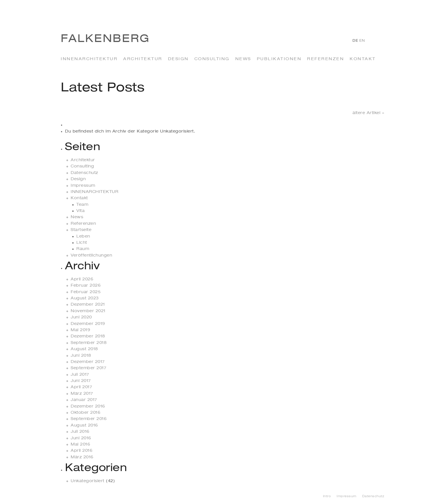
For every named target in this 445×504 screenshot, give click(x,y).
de (355, 41)
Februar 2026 (86, 285)
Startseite (81, 230)
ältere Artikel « (368, 113)
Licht (82, 243)
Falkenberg (105, 39)
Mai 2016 (80, 444)
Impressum (83, 186)
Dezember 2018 (88, 336)
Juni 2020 (81, 317)
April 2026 (82, 279)
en (362, 41)
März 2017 (82, 394)
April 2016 (81, 451)
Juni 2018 (81, 356)
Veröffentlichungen (91, 255)
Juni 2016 (81, 438)
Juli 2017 (80, 375)
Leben (83, 236)
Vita (80, 211)
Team (82, 205)
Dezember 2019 (88, 324)
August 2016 (84, 425)
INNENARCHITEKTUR (89, 59)
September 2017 (88, 368)
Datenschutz (84, 173)
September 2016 (89, 419)
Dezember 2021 (88, 304)
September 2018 (89, 343)
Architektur (143, 59)
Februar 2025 (86, 292)
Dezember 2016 (88, 406)
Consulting (212, 59)
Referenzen (326, 59)
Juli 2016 (80, 432)
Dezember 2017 (88, 362)
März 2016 (82, 457)
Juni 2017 (81, 381)
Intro (327, 496)
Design (178, 59)
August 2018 (84, 349)
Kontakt (363, 59)
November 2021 (88, 311)
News (243, 59)
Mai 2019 (80, 330)
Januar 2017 (84, 400)
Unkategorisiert (88, 481)
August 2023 (85, 298)
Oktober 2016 (85, 413)
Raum (83, 249)
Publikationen (279, 59)
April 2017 (81, 387)
